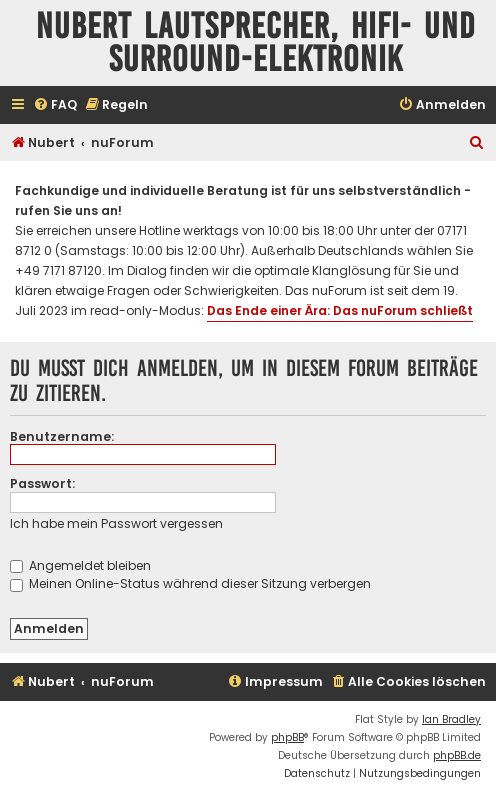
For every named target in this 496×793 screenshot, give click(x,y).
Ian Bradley (451, 719)
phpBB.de (457, 755)
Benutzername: (62, 436)
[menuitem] (55, 105)
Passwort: (42, 483)
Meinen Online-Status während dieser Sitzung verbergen (190, 583)
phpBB (287, 737)
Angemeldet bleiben (80, 565)
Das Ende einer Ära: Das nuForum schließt (340, 310)
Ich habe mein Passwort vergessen (116, 523)
